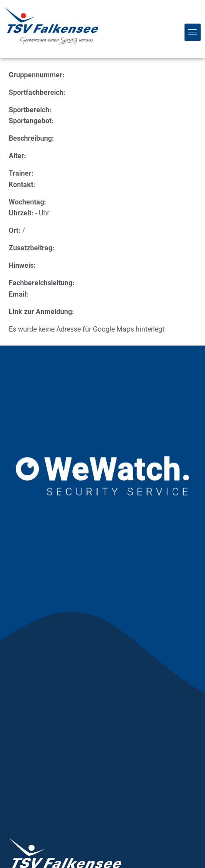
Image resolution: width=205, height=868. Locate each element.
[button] (193, 32)
